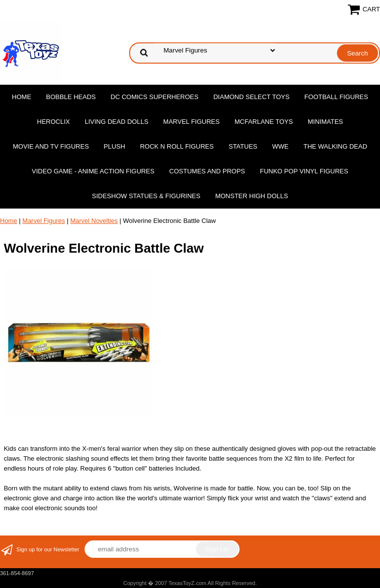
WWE (280, 146)
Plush (115, 146)
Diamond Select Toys (251, 97)
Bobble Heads (71, 97)
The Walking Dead (335, 146)
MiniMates (325, 122)
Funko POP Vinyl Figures (304, 171)
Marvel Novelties (94, 221)
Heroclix (53, 122)
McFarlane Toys (264, 122)
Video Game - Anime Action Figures (93, 171)
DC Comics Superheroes (155, 97)
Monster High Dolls (252, 196)
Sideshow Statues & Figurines (146, 196)
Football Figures (336, 97)
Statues (243, 146)
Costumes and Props (207, 171)
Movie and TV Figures (51, 146)
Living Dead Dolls (117, 122)
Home (22, 97)
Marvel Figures (191, 122)
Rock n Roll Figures (177, 146)
